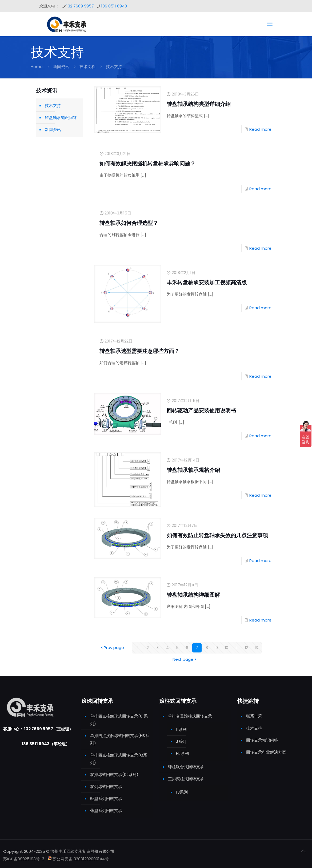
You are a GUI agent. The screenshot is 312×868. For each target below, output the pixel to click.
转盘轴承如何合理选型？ (129, 223)
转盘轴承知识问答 (61, 118)
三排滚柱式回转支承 (186, 779)
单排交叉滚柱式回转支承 (190, 716)
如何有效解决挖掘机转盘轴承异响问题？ (147, 164)
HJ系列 (182, 753)
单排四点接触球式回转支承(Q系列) (119, 759)
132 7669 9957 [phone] (80, 6)
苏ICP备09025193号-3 (24, 859)
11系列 (181, 729)
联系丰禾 (254, 716)
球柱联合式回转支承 (186, 767)
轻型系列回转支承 (106, 799)
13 (256, 648)
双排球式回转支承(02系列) (114, 775)
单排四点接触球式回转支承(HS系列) (120, 739)
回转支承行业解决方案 (266, 752)
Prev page (112, 648)
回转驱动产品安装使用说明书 (201, 411)
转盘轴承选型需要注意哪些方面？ (139, 351)
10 (227, 648)
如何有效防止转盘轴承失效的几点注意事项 (217, 535)
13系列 (182, 792)
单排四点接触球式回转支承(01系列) (119, 720)
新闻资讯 (61, 67)
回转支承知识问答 (262, 740)
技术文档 (87, 67)
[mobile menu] (270, 24)
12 (246, 648)
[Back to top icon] (303, 851)
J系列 (181, 741)
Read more (260, 129)
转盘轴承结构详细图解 (193, 595)
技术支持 (53, 105)
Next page (185, 659)
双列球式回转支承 (106, 787)
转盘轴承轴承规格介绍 (193, 470)
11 (237, 648)
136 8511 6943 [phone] (114, 6)
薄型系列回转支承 (106, 811)
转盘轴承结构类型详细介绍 (199, 104)
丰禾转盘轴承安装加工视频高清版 (207, 282)
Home (37, 67)
